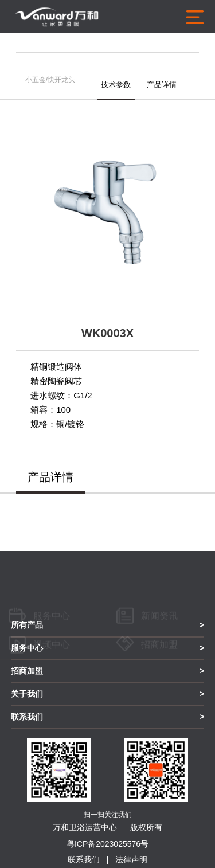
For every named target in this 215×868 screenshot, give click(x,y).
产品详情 (162, 85)
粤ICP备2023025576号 (107, 844)
